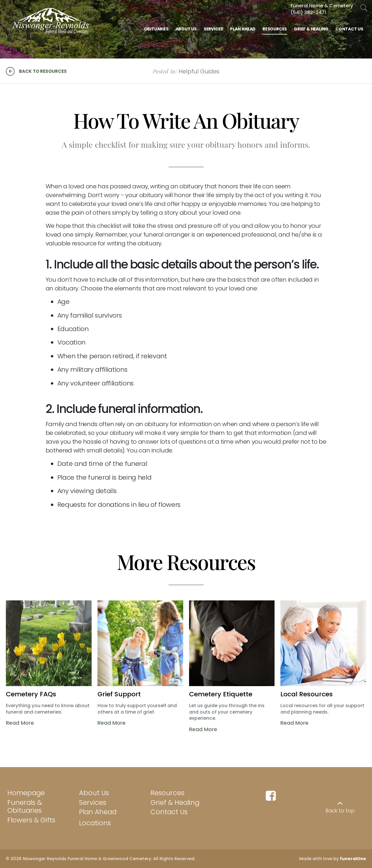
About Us (94, 793)
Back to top (340, 811)
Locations (95, 823)
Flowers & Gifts (31, 820)
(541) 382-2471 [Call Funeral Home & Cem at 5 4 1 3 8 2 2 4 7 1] (308, 12)
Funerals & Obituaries (25, 807)
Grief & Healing (175, 802)
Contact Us (169, 812)
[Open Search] (364, 8)
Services (93, 802)
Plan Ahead (98, 812)
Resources (167, 793)
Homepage (26, 793)
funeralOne (353, 859)
